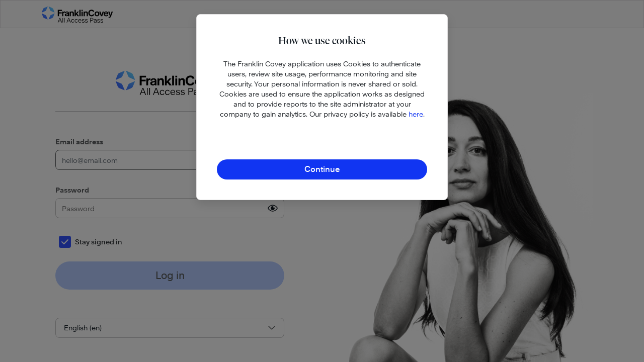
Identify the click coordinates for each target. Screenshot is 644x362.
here (416, 114)
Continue (322, 169)
